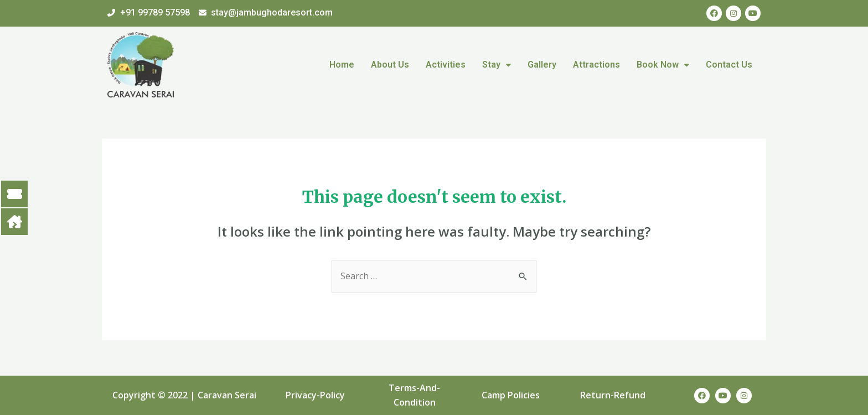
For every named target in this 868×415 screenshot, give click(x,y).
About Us (390, 65)
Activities (446, 65)
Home (342, 65)
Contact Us (729, 65)
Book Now (663, 65)
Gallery (542, 65)
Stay (497, 65)
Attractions (596, 65)
